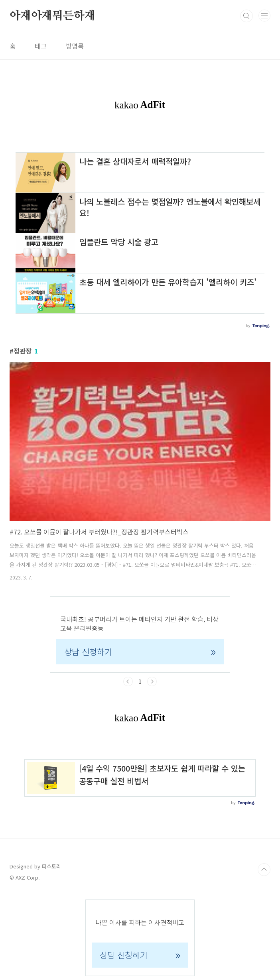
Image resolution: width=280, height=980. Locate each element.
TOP (264, 870)
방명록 (75, 46)
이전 (128, 681)
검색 (246, 16)
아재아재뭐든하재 (52, 16)
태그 (41, 46)
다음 (152, 681)
